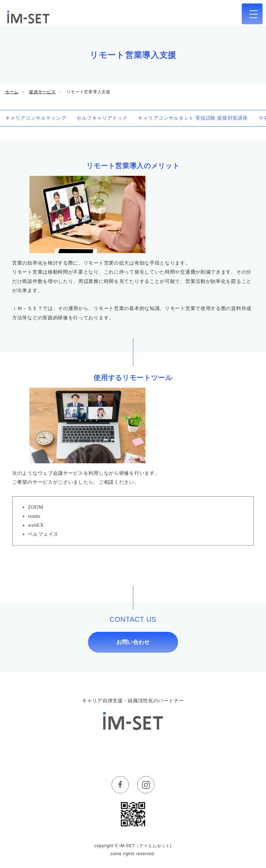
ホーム (12, 92)
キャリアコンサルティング (36, 118)
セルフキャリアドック (102, 118)
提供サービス (42, 92)
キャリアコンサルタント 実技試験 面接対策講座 (193, 118)
